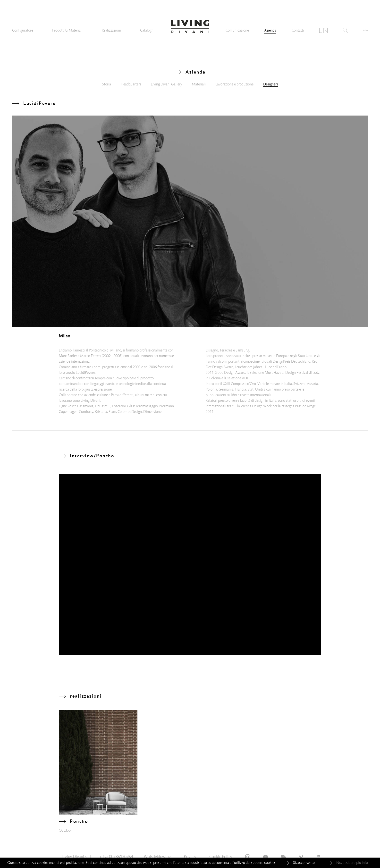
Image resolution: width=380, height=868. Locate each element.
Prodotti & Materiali (67, 30)
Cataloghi (147, 30)
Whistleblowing (157, 857)
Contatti (298, 30)
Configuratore (23, 30)
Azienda (270, 30)
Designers (271, 84)
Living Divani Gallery (166, 84)
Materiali (199, 84)
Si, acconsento (304, 863)
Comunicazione (237, 30)
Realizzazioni (111, 30)
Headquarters (131, 84)
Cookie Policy (221, 857)
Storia (106, 84)
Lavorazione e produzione (234, 84)
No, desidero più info (352, 863)
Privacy (190, 857)
